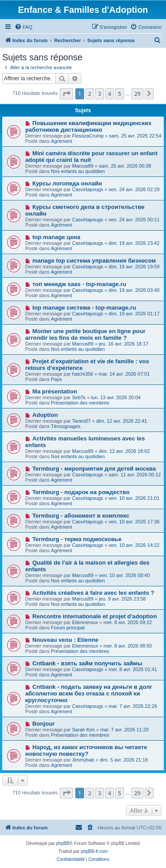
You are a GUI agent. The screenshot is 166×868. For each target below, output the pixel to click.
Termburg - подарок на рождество (81, 492)
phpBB (63, 843)
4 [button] (110, 94)
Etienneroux (85, 622)
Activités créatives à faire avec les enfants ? (93, 593)
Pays (56, 379)
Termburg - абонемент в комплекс (81, 516)
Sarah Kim (83, 730)
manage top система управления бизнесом (94, 261)
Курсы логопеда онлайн (67, 183)
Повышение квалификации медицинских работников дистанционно (88, 126)
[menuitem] (23, 27)
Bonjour (44, 724)
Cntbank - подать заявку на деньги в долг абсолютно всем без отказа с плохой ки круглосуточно (89, 693)
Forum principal (68, 628)
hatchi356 (83, 374)
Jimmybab (83, 760)
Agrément (62, 141)
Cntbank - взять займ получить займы (87, 663)
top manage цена (56, 237)
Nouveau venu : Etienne (66, 640)
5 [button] (119, 94)
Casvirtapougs (88, 189)
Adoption (45, 415)
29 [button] (137, 94)
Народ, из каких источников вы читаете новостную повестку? (86, 750)
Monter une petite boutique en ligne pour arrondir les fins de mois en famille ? (85, 334)
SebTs (79, 397)
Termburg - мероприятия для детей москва (94, 469)
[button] (66, 94)
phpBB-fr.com (95, 851)
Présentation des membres (80, 403)
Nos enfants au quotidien (78, 171)
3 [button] (99, 94)
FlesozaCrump (88, 136)
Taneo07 (81, 421)
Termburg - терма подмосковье (77, 539)
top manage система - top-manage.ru (84, 308)
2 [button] (90, 94)
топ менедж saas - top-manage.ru (79, 284)
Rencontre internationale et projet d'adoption (95, 616)
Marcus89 (83, 166)
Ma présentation (55, 391)
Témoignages (66, 426)
